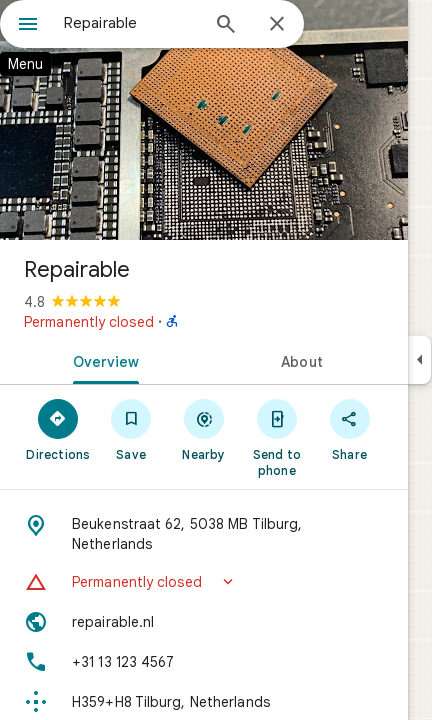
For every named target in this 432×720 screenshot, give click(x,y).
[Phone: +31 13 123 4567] (204, 662)
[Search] (226, 26)
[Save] (131, 429)
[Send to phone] (276, 437)
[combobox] (131, 23)
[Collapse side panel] (419, 360)
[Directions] (58, 429)
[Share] (349, 429)
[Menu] (28, 26)
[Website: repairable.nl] (204, 622)
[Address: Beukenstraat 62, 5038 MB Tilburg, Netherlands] (204, 534)
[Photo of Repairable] (204, 120)
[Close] (277, 25)
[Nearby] (204, 429)
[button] (204, 582)
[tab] (102, 360)
